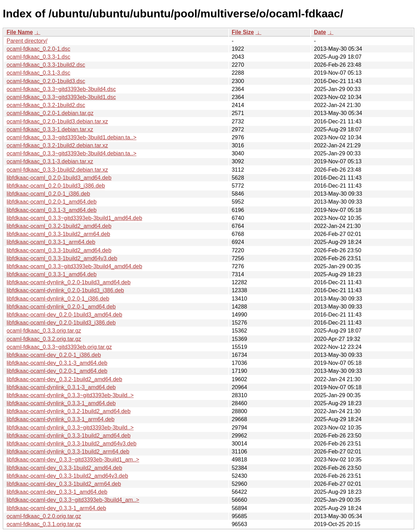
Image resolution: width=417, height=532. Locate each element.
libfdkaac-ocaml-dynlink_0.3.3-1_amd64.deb (61, 403)
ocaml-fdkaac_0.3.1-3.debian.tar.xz (50, 161)
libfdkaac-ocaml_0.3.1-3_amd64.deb (52, 210)
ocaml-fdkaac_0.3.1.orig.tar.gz (44, 524)
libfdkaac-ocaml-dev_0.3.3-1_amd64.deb (57, 492)
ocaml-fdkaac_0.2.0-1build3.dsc (46, 81)
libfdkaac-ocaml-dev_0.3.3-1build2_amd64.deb (64, 468)
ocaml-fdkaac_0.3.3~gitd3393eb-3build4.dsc (61, 89)
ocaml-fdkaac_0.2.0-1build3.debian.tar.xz (57, 121)
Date (320, 32)
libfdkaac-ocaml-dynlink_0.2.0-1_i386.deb (58, 299)
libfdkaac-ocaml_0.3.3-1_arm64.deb (51, 242)
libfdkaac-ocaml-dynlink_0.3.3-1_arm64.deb (60, 419)
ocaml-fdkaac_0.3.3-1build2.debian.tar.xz (57, 170)
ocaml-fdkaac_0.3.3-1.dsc (38, 57)
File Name (20, 32)
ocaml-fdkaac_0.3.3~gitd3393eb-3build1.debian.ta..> (72, 137)
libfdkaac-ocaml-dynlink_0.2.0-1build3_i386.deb (65, 290)
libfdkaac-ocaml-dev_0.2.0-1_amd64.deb (57, 371)
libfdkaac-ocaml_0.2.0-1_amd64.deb (52, 202)
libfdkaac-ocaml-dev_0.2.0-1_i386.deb (54, 355)
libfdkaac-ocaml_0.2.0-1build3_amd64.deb (59, 178)
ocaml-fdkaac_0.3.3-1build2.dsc (46, 65)
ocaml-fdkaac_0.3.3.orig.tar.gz (44, 331)
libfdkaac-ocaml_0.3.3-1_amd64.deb (52, 274)
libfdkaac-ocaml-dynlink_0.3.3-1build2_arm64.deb (68, 452)
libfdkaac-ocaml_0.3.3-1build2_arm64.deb (58, 234)
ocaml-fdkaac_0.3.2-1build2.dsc (46, 105)
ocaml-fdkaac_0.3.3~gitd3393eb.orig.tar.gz (59, 347)
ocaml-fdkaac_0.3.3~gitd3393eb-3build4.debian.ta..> (72, 153)
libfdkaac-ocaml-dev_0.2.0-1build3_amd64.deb (64, 315)
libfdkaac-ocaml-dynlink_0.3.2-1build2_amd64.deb (69, 411)
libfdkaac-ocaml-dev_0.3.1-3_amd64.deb (57, 363)
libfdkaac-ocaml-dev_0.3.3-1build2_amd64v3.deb (67, 476)
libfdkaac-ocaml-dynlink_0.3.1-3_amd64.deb (61, 387)
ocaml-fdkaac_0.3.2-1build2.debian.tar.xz (57, 145)
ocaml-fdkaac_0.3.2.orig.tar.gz (44, 339)
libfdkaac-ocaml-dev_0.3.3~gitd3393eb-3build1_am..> (73, 460)
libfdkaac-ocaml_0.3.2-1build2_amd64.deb (59, 226)
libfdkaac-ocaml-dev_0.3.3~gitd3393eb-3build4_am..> (73, 500)
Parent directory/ (27, 41)
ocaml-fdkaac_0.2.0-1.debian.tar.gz (50, 113)
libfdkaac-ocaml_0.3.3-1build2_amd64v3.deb (62, 258)
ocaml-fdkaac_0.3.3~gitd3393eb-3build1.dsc (61, 97)
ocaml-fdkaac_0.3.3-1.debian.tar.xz (50, 129)
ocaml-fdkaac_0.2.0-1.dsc (38, 49)
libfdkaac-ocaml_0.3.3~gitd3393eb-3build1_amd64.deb (74, 218)
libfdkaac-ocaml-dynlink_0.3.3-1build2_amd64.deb (69, 436)
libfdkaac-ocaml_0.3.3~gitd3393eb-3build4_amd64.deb (74, 266)
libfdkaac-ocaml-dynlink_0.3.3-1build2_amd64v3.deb (72, 444)
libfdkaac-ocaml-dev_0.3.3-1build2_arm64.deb (64, 484)
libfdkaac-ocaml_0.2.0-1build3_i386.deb (56, 186)
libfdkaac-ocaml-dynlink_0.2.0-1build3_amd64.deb (69, 282)
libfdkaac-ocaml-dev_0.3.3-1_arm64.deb (56, 508)
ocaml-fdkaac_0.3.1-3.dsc (38, 73)
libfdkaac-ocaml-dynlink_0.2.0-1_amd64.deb (61, 307)
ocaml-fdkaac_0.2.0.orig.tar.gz (44, 516)
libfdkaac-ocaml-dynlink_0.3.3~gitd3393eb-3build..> (70, 395)
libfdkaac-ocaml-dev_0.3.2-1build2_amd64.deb (64, 379)
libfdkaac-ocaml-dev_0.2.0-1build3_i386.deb (61, 323)
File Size (243, 32)
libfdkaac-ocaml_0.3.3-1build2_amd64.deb (59, 250)
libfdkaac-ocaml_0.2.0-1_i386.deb (48, 194)
